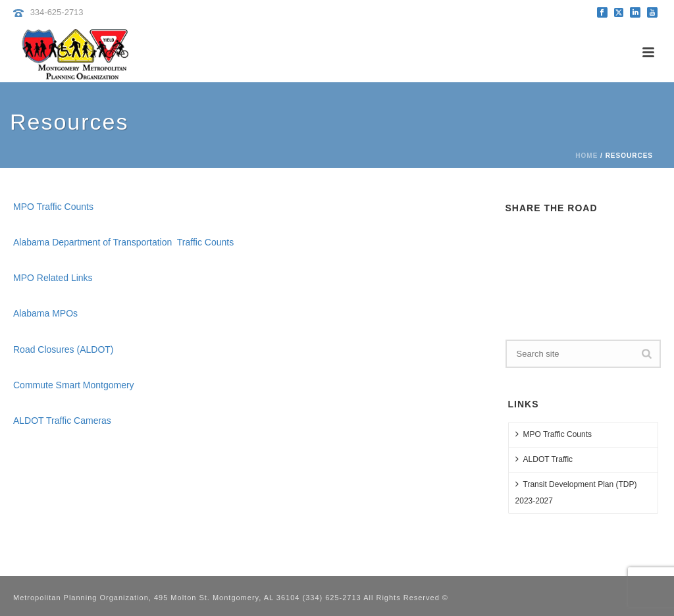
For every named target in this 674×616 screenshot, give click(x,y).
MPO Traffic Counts (53, 207)
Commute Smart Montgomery (74, 385)
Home (586, 156)
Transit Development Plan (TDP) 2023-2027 (576, 492)
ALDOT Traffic (544, 459)
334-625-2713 (57, 12)
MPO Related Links (53, 278)
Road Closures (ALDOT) (64, 349)
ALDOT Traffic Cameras (62, 421)
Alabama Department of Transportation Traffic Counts (123, 242)
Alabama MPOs (45, 313)
